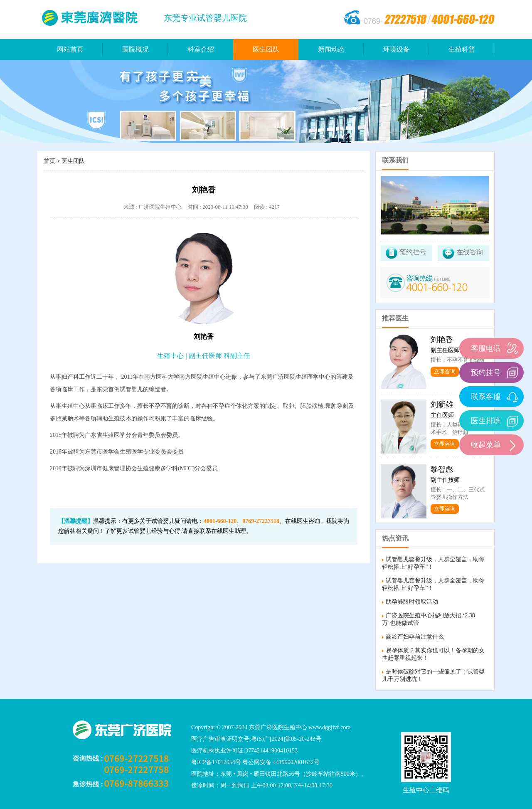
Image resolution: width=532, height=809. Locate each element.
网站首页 (70, 49)
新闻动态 (331, 49)
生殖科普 (462, 49)
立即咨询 (445, 371)
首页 (49, 161)
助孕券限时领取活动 (412, 602)
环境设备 (397, 49)
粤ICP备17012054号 (216, 762)
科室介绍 (201, 49)
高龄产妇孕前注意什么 (415, 637)
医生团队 (266, 49)
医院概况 (135, 49)
